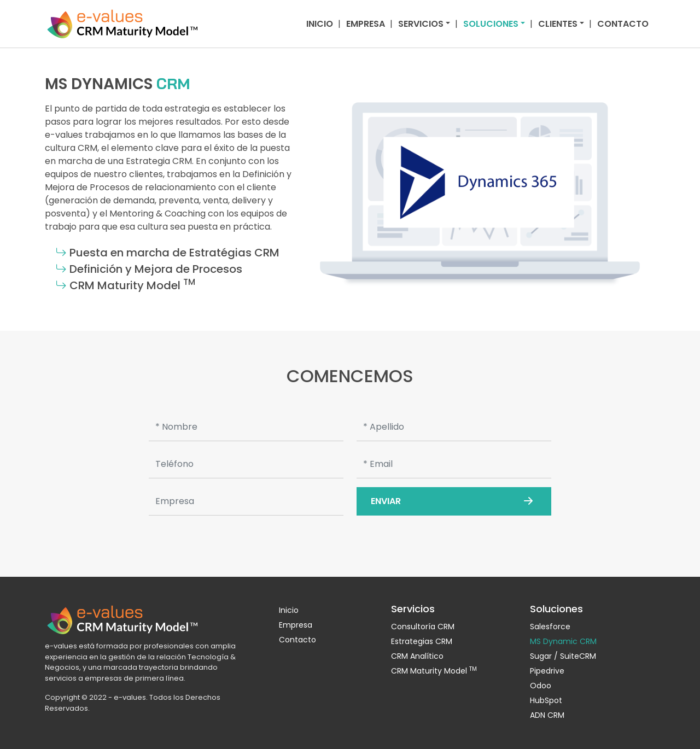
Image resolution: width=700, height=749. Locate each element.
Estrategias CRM (422, 641)
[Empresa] (246, 501)
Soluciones (491, 24)
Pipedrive (547, 671)
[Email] (454, 464)
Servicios (421, 24)
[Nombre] (246, 427)
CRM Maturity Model (434, 671)
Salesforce (550, 627)
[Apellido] (454, 427)
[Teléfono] (246, 464)
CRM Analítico (417, 656)
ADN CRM (547, 715)
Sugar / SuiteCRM (563, 656)
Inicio (320, 24)
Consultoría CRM (423, 627)
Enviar (454, 501)
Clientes (558, 24)
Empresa (366, 24)
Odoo (541, 686)
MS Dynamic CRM (563, 641)
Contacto (623, 24)
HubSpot (546, 700)
